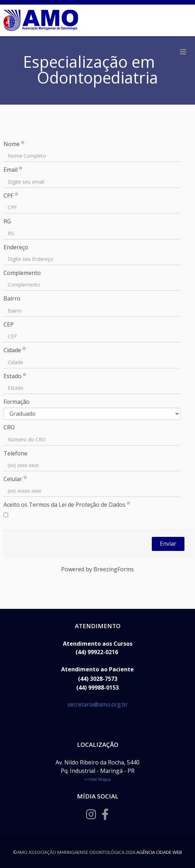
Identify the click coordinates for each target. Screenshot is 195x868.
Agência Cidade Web (159, 852)
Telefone (15, 453)
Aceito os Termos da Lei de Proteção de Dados (68, 505)
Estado (16, 376)
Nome (15, 144)
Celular (16, 479)
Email (14, 170)
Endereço (16, 247)
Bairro (12, 298)
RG (7, 221)
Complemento (22, 273)
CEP (9, 324)
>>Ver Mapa (97, 779)
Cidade (15, 350)
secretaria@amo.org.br (98, 704)
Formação (17, 402)
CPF (12, 196)
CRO (9, 427)
